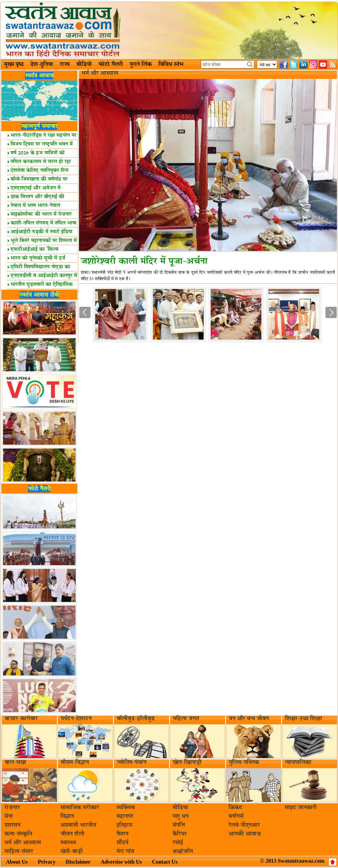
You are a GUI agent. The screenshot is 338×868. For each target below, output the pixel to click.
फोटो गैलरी (111, 64)
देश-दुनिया (42, 64)
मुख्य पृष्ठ (14, 64)
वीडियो (84, 64)
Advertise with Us (121, 862)
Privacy (47, 862)
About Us (17, 862)
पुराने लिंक (141, 64)
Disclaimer (78, 862)
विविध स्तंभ (171, 64)
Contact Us (165, 862)
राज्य (65, 64)
